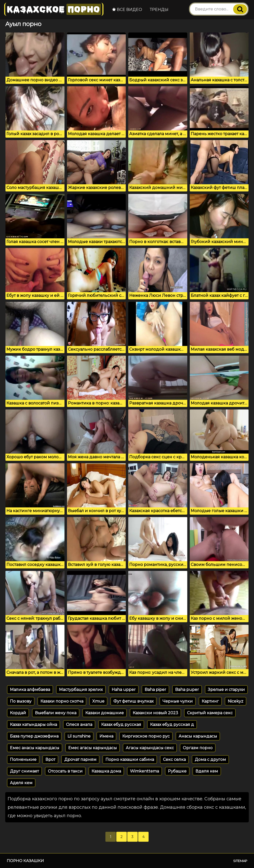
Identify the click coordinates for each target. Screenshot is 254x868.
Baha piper (155, 690)
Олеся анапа (79, 725)
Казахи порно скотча (62, 701)
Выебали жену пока (56, 713)
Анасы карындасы (198, 736)
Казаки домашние (105, 713)
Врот (50, 759)
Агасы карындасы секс (150, 748)
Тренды (159, 10)
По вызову (21, 701)
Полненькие (23, 759)
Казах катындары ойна (33, 725)
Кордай (18, 713)
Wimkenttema (144, 771)
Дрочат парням (80, 759)
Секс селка (174, 759)
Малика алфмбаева (30, 690)
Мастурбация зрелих (81, 690)
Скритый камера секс (210, 713)
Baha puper (187, 690)
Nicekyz (236, 701)
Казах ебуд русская (121, 725)
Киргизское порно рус (146, 736)
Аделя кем (21, 783)
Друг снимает (24, 771)
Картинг (210, 701)
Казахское (54, 9)
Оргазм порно (198, 748)
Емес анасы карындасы (35, 748)
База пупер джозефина (34, 736)
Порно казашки (25, 861)
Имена (106, 736)
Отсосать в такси (65, 771)
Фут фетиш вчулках (133, 701)
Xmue (98, 701)
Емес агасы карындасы (93, 748)
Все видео (127, 10)
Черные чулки (178, 701)
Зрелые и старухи (226, 690)
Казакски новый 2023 (155, 713)
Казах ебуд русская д (172, 725)
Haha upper (124, 690)
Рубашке (177, 771)
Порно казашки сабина (130, 759)
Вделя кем (207, 771)
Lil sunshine (79, 736)
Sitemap (240, 861)
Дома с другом (210, 759)
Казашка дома (106, 771)
